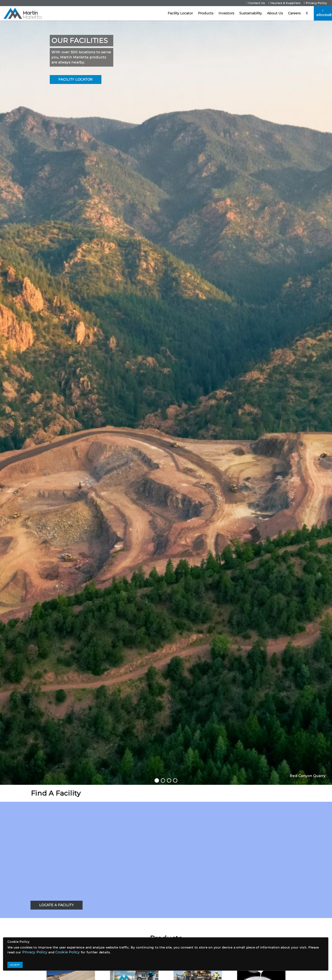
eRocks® (324, 13)
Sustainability (251, 13)
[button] (307, 13)
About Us (275, 13)
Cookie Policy (68, 952)
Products (206, 13)
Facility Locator (180, 13)
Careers (294, 13)
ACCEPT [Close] (15, 965)
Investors (226, 13)
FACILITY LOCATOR (76, 79)
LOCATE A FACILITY (57, 905)
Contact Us (256, 3)
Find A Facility (56, 793)
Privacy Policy (315, 3)
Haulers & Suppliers (284, 3)
